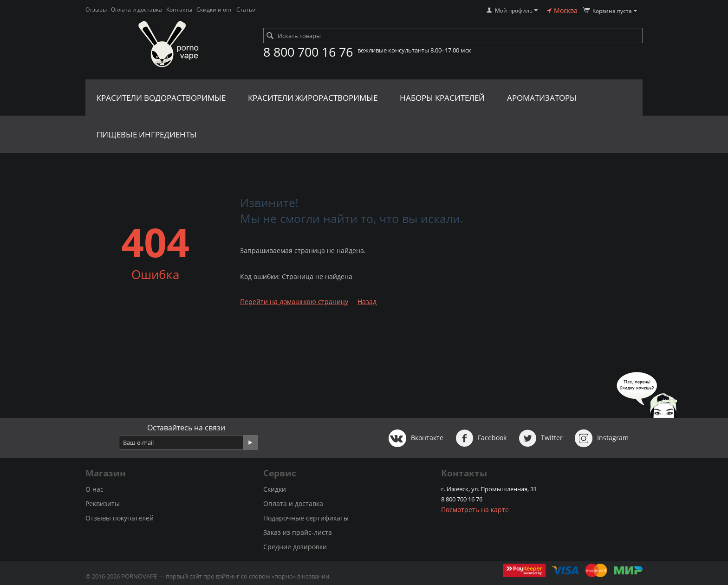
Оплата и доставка (136, 10)
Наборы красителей (442, 98)
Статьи (246, 10)
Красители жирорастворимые (313, 98)
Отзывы (96, 10)
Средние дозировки (295, 547)
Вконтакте (416, 438)
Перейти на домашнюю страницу (294, 302)
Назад (367, 302)
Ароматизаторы (542, 98)
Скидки (275, 489)
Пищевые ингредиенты (147, 134)
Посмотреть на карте (475, 510)
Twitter (541, 438)
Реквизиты (103, 504)
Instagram (602, 438)
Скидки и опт (214, 10)
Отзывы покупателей (120, 518)
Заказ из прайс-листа (298, 532)
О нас (94, 489)
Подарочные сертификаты (306, 518)
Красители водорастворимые (161, 98)
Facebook (481, 438)
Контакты (179, 10)
